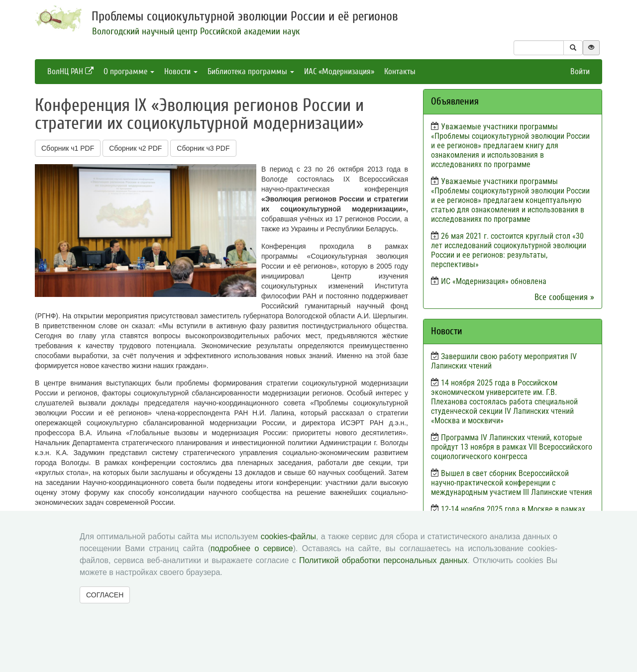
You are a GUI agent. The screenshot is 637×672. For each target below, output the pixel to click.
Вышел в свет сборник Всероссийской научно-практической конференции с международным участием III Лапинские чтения (512, 483)
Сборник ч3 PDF (203, 148)
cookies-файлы (288, 536)
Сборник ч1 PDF (68, 148)
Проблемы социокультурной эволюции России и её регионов (245, 16)
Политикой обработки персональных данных (383, 560)
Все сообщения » (564, 297)
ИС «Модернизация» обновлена (494, 281)
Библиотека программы (251, 71)
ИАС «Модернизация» (339, 71)
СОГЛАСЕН (105, 595)
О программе (129, 71)
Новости (181, 71)
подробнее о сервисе (252, 548)
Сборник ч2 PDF (135, 148)
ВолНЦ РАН (70, 71)
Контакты (400, 71)
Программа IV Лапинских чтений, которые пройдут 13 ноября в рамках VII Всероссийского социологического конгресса (512, 447)
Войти (580, 71)
